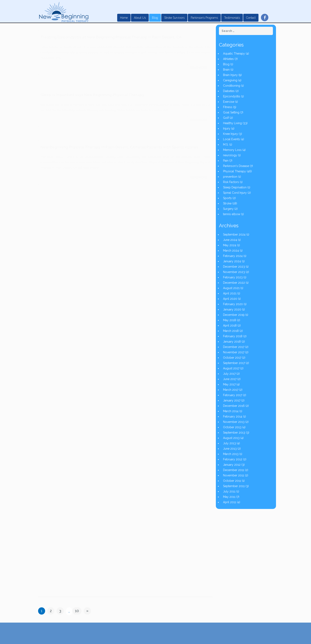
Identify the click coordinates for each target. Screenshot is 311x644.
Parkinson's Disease (236, 166)
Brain (226, 70)
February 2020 (233, 304)
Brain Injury (230, 75)
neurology (230, 155)
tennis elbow (232, 214)
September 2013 (234, 433)
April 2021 (230, 293)
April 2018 (230, 325)
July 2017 (229, 374)
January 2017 (232, 400)
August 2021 (231, 288)
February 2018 (233, 336)
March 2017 (231, 390)
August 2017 (231, 368)
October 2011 (232, 481)
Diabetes (229, 91)
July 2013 (229, 443)
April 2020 (230, 299)
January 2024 (232, 261)
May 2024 (230, 245)
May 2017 (229, 384)
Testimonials (232, 18)
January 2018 (232, 342)
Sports (227, 198)
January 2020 (232, 309)
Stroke (227, 203)
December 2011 (234, 470)
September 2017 (234, 363)
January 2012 (232, 465)
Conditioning (232, 86)
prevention (230, 177)
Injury (227, 128)
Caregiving (230, 80)
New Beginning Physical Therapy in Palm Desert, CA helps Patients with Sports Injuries (119, 143)
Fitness (228, 107)
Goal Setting (231, 112)
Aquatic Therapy (234, 54)
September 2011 (234, 486)
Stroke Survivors (174, 18)
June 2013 (230, 449)
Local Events (231, 139)
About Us (140, 18)
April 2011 (230, 502)
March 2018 (231, 331)
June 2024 (230, 240)
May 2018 (230, 320)
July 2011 (229, 491)
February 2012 (233, 459)
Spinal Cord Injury (235, 193)
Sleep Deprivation (235, 187)
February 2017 (233, 395)
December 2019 (234, 315)
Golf (226, 118)
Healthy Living (232, 123)
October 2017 (232, 358)
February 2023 (233, 277)
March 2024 (231, 251)
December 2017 (234, 347)
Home (124, 18)
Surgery (228, 209)
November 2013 (234, 422)
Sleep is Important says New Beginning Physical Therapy (92, 91)
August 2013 (231, 438)
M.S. (226, 145)
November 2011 (234, 475)
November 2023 (234, 272)
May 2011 (229, 497)
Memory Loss (232, 150)
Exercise (229, 102)
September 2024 (234, 234)
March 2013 (231, 454)
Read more (199, 64)
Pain (226, 161)
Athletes (228, 59)
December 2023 (234, 267)
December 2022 (234, 283)
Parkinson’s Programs (204, 18)
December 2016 (234, 406)
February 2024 (233, 256)
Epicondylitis (232, 96)
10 (77, 611)
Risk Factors (231, 182)
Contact (251, 18)
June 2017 (230, 379)
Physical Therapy (234, 171)
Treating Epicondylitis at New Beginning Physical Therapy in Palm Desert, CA (111, 33)
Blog (155, 18)
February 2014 (233, 416)
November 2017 (234, 352)
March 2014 (231, 411)
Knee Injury (230, 134)
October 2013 (232, 427)
